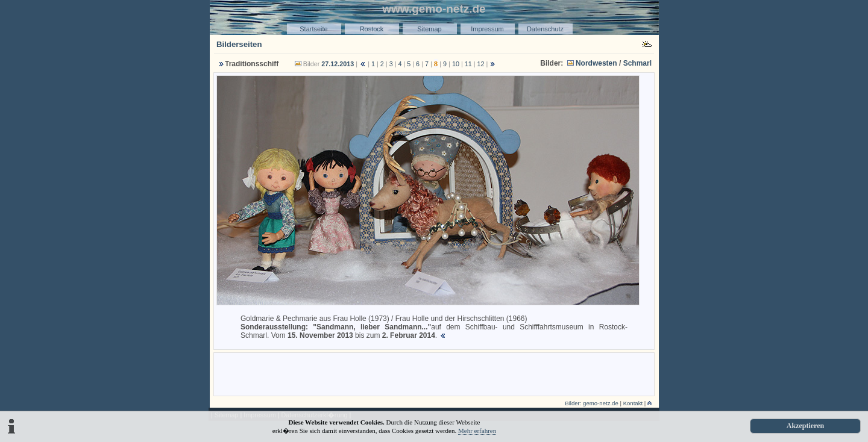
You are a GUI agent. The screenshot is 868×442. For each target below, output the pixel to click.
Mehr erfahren (477, 431)
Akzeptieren (805, 426)
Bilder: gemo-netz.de (592, 403)
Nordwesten (596, 63)
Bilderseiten (239, 44)
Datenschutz (545, 29)
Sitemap (429, 29)
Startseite (313, 29)
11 (468, 64)
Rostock (372, 29)
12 (481, 64)
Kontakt (633, 403)
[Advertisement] (434, 373)
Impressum (487, 29)
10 (456, 64)
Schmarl (637, 63)
